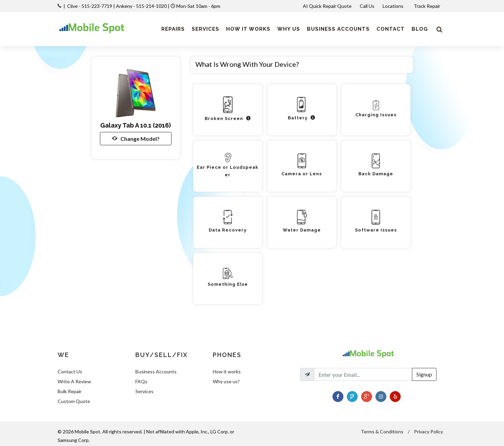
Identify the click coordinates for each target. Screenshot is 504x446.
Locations (394, 6)
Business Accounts (156, 371)
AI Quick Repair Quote (327, 6)
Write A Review (74, 381)
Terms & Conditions (382, 432)
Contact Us (70, 371)
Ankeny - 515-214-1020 (141, 6)
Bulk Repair (70, 391)
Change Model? (136, 138)
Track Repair (427, 6)
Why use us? (226, 381)
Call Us (367, 6)
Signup (424, 374)
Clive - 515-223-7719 (90, 6)
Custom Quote (74, 401)
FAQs (141, 381)
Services (144, 391)
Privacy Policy (428, 432)
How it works (227, 371)
